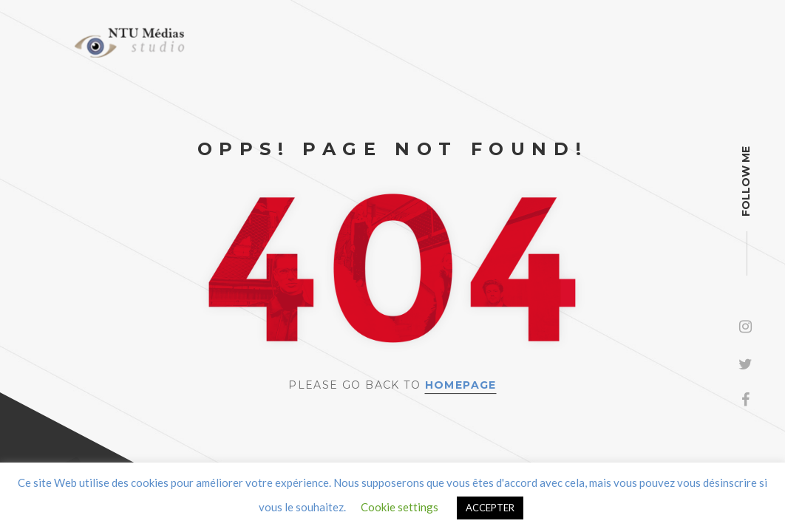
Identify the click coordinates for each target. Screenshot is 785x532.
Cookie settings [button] (400, 507)
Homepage (461, 385)
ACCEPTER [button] (490, 508)
